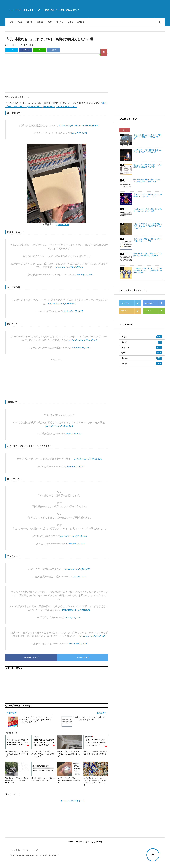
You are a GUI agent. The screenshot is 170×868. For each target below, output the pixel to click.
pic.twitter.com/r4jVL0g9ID (77, 569)
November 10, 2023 (75, 544)
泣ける (30, 22)
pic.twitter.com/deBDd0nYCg (88, 459)
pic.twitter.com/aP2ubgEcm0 (83, 340)
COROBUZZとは (83, 842)
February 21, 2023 (84, 275)
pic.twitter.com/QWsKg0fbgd (76, 610)
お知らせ (81, 22)
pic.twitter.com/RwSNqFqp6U (85, 125)
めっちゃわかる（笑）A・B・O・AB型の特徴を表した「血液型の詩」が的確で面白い (148, 270)
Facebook (26, 50)
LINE (40, 50)
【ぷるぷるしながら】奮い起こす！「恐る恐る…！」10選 (148, 240)
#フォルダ (65, 125)
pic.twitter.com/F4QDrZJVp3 (59, 426)
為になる (60, 22)
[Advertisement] (57, 75)
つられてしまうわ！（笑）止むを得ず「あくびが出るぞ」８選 (148, 210)
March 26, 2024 (80, 133)
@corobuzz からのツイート (72, 801)
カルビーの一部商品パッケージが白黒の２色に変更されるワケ (148, 166)
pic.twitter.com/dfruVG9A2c (92, 636)
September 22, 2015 (73, 311)
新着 (11, 22)
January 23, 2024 (75, 466)
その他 (70, 22)
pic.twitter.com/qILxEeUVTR (62, 303)
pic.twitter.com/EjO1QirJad (74, 536)
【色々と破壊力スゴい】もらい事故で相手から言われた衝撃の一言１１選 (148, 137)
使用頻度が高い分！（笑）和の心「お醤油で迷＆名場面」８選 (147, 181)
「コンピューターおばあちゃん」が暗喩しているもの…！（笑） (148, 195)
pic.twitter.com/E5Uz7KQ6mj (69, 267)
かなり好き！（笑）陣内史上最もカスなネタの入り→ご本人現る (148, 151)
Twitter (12, 50)
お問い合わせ (97, 842)
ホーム (71, 842)
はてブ (53, 50)
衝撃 (50, 22)
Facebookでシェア (31, 658)
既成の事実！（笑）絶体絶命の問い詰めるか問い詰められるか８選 (148, 255)
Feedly (155, 311)
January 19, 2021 (73, 617)
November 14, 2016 (78, 644)
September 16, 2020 (80, 348)
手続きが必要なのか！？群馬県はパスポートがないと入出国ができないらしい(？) (148, 226)
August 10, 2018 (74, 433)
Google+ (131, 311)
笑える (20, 22)
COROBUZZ (25, 10)
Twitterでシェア (83, 658)
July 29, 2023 (79, 577)
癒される (40, 22)
